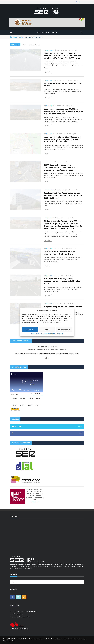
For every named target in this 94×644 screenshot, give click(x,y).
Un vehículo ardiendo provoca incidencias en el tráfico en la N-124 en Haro (62, 281)
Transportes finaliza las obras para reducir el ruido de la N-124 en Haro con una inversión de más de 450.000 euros (63, 56)
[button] (71, 310)
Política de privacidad (49, 334)
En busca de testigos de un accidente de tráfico (63, 84)
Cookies (71, 639)
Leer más (48, 72)
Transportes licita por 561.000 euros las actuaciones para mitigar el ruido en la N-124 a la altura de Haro (62, 139)
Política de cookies (36, 334)
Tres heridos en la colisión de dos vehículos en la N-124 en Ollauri (60, 253)
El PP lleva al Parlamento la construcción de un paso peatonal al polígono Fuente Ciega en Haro (61, 167)
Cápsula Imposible (9, 641)
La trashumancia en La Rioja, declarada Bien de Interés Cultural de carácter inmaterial (47, 354)
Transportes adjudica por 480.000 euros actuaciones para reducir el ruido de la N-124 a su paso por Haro (63, 111)
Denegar (47, 329)
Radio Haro (49, 50)
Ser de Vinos (35, 502)
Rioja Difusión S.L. (20, 639)
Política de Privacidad (53, 639)
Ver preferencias (64, 329)
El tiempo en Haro (15, 410)
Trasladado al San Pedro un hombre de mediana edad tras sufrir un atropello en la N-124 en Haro (63, 195)
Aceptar (30, 329)
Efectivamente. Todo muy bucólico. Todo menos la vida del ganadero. (47, 350)
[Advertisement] (47, 536)
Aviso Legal (60, 334)
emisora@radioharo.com (21, 617)
